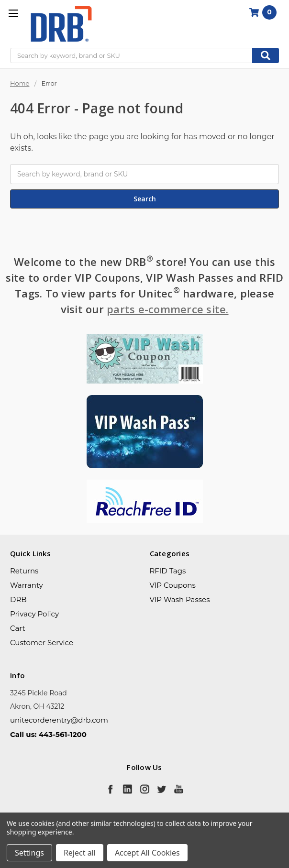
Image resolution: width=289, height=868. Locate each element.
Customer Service (42, 643)
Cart (18, 628)
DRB (18, 599)
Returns (24, 571)
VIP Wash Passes (180, 599)
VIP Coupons (173, 585)
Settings (29, 853)
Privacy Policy (34, 614)
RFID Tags (168, 571)
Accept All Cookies (147, 853)
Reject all (80, 853)
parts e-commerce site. (168, 309)
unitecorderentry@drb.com (59, 720)
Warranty (27, 585)
